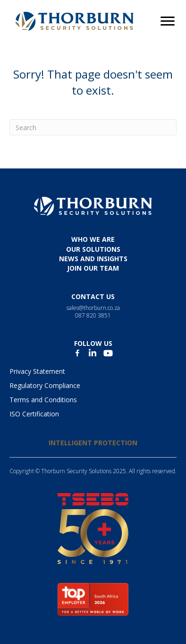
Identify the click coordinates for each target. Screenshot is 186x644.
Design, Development (61, 479)
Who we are (93, 239)
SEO (106, 479)
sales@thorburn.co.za (93, 308)
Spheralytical (137, 479)
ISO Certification (34, 414)
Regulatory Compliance (45, 385)
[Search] (93, 127)
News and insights (93, 259)
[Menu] (168, 21)
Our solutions (93, 249)
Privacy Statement (37, 371)
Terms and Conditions (43, 400)
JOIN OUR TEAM (93, 268)
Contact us (93, 296)
